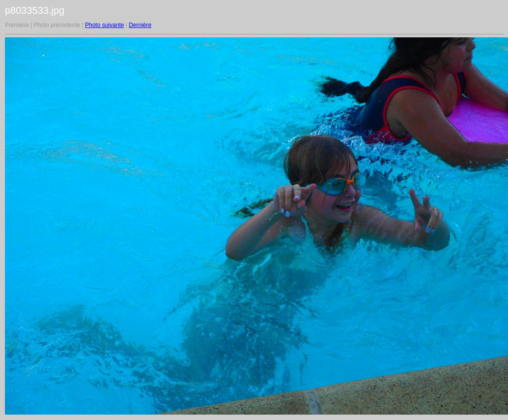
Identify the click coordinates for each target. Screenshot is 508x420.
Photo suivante (104, 25)
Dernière (140, 25)
